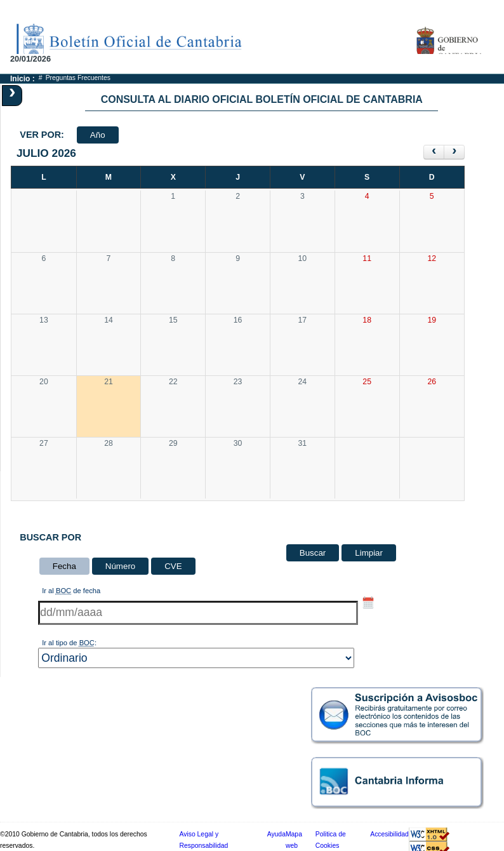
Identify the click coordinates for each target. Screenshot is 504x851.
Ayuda (276, 834)
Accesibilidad (389, 834)
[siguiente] (454, 152)
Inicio (20, 79)
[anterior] (434, 152)
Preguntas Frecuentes (78, 78)
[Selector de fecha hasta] (368, 603)
